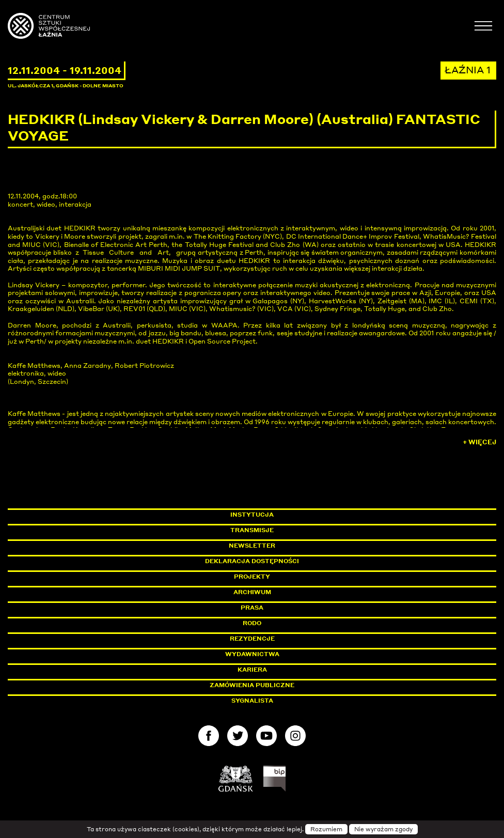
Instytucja (252, 515)
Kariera (252, 670)
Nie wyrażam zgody (383, 829)
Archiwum (252, 592)
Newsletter (252, 546)
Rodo (252, 623)
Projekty (252, 577)
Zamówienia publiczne (275, 685)
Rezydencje (252, 639)
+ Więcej (479, 442)
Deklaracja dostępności (252, 561)
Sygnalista (252, 701)
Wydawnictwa (252, 654)
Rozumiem (326, 829)
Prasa (252, 608)
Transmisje (296, 530)
